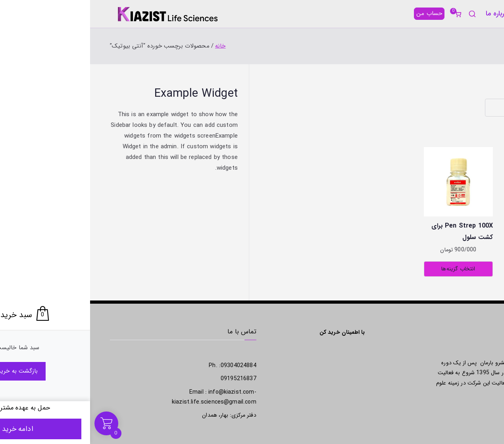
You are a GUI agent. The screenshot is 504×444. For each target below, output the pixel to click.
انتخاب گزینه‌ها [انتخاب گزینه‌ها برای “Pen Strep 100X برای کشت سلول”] (368, 269)
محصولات (445, 14)
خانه (478, 14)
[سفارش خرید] (440, 108)
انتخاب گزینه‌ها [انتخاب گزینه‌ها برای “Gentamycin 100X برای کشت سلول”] (449, 269)
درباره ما (406, 14)
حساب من (339, 13)
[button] (431, 14)
